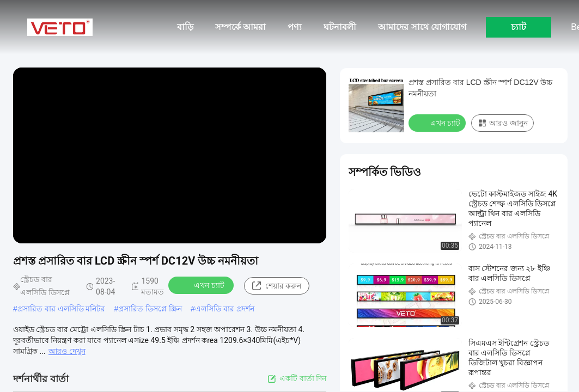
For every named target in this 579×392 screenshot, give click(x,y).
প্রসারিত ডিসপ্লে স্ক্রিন (150, 309)
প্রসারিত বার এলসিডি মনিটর (62, 309)
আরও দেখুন (67, 351)
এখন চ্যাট (202, 285)
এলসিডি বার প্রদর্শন (225, 309)
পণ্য (295, 27)
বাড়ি (185, 27)
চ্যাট (519, 27)
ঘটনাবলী (340, 27)
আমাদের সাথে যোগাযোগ (422, 27)
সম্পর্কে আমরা (240, 27)
